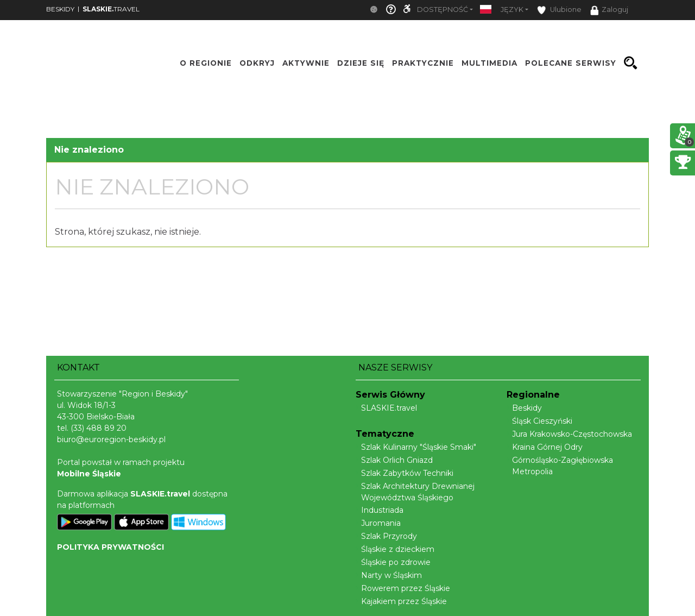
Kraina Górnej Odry (545, 447)
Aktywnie (306, 63)
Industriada (380, 510)
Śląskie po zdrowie (393, 562)
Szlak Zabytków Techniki (405, 473)
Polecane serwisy (571, 63)
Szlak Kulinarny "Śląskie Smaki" (416, 447)
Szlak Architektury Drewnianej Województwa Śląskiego (415, 492)
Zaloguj (609, 10)
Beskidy (524, 408)
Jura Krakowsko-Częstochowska (569, 434)
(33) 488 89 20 (99, 428)
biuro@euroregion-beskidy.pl (111, 439)
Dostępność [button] (443, 10)
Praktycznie (423, 63)
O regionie (206, 63)
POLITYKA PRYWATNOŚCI (110, 547)
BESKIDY (60, 9)
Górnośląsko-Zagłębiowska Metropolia (560, 466)
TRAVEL (111, 9)
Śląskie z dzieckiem (395, 549)
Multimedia (489, 63)
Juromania (378, 523)
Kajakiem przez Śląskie (401, 601)
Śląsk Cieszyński (539, 421)
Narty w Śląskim (389, 575)
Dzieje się (361, 63)
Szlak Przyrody (386, 536)
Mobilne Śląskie (89, 474)
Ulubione (559, 10)
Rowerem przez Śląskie (403, 588)
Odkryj (257, 63)
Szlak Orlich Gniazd (394, 460)
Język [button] (512, 10)
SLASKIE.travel (386, 408)
